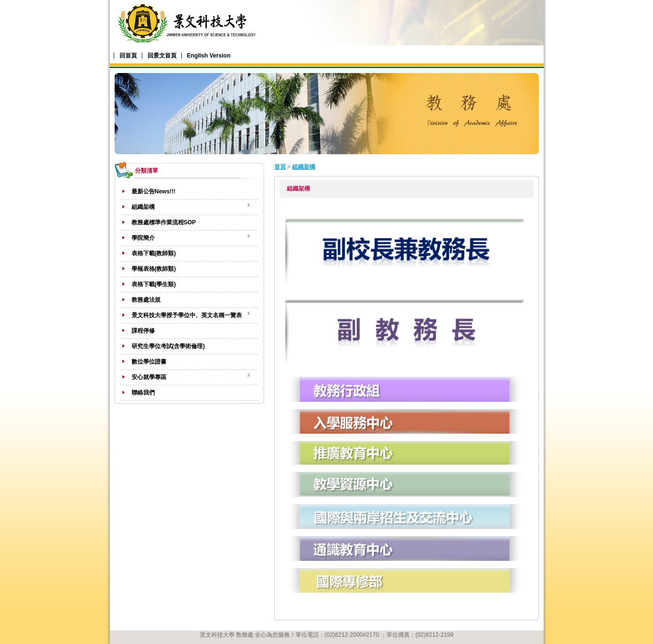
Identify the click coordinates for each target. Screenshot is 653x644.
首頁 (280, 167)
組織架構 (304, 167)
